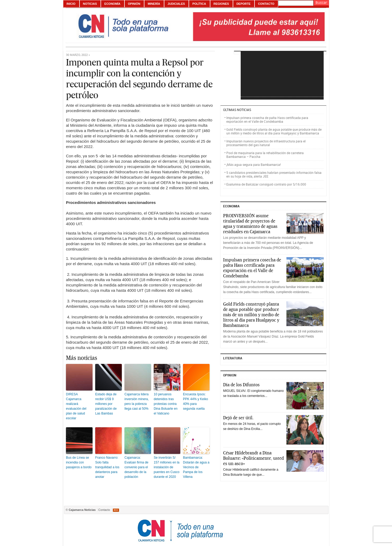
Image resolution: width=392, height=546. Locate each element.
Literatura (233, 358)
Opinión (134, 4)
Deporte (243, 4)
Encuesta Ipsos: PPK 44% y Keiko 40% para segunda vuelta (195, 401)
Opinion (230, 375)
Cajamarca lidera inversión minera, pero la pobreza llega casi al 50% (137, 401)
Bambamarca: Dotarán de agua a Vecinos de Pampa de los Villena (196, 467)
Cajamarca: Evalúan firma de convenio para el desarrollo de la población (136, 467)
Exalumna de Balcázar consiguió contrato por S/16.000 (266, 184)
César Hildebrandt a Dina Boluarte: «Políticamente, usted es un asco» (253, 458)
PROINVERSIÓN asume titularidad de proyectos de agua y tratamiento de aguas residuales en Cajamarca (250, 224)
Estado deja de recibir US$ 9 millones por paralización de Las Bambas (106, 404)
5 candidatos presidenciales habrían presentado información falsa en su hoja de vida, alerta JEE (274, 174)
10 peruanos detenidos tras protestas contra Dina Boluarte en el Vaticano (166, 404)
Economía (112, 4)
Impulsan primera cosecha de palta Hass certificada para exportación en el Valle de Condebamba (267, 120)
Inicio (71, 4)
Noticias (90, 4)
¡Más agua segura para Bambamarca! (254, 165)
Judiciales (176, 4)
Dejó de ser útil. (238, 418)
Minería (154, 4)
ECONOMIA (231, 206)
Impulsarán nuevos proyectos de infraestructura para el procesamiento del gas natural (266, 143)
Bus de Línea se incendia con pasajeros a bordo (79, 462)
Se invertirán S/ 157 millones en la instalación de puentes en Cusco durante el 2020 (167, 467)
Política (199, 4)
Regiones (221, 4)
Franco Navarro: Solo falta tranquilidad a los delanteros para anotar (107, 467)
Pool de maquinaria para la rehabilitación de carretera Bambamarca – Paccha (265, 155)
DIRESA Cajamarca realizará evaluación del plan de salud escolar (76, 406)
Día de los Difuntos (241, 385)
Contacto (266, 4)
